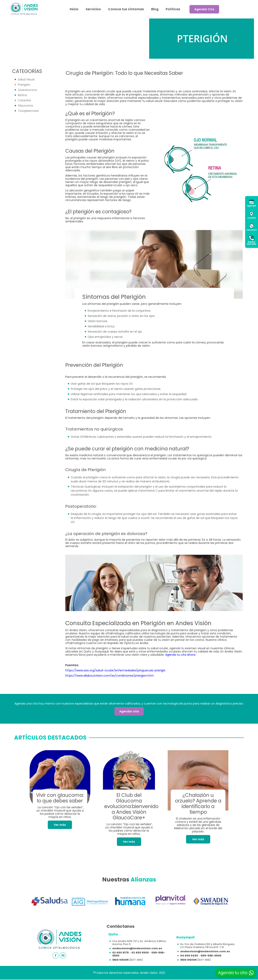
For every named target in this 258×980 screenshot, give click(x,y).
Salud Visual (26, 79)
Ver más (60, 825)
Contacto (252, 230)
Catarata (24, 100)
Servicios (93, 9)
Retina (22, 95)
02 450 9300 (140, 953)
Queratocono (28, 90)
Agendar (252, 206)
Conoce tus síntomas (126, 9)
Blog (155, 9)
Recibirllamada (252, 243)
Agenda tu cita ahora (180, 655)
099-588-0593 (211, 956)
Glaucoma (25, 106)
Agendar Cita (204, 9)
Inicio (74, 9)
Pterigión (24, 85)
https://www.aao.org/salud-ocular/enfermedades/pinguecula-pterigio (115, 670)
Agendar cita (129, 711)
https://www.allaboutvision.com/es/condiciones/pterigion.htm (110, 676)
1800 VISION (120, 960)
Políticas (173, 9)
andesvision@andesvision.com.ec (137, 948)
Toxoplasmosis (28, 111)
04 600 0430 (189, 956)
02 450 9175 (121, 953)
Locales (252, 218)
